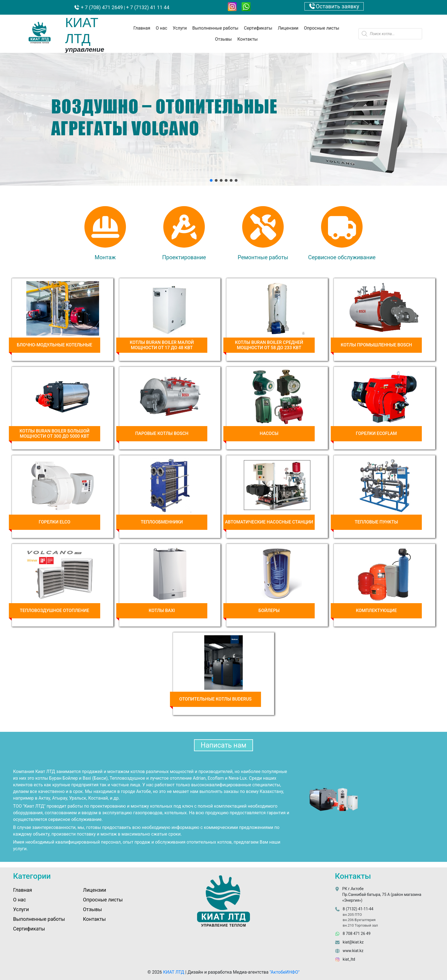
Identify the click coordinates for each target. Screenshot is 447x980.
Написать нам (223, 745)
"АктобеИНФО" (285, 972)
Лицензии (288, 28)
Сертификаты (258, 28)
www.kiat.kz (353, 951)
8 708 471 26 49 (356, 934)
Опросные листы (322, 28)
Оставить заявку (334, 6)
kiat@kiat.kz (353, 942)
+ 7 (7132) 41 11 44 (148, 7)
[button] (9, 119)
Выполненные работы (215, 28)
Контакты (248, 39)
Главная (142, 28)
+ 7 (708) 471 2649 (101, 7)
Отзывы (223, 39)
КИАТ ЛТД (174, 972)
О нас (162, 28)
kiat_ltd (349, 959)
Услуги (180, 28)
